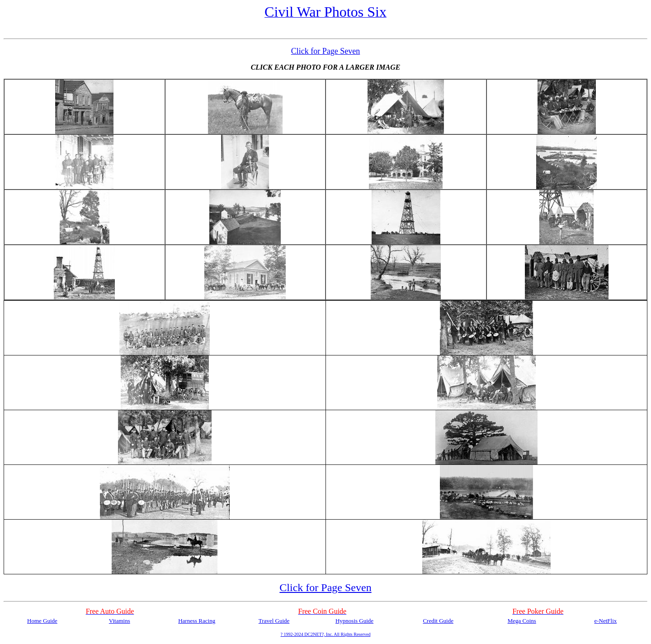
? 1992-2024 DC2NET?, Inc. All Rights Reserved (326, 634)
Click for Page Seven (325, 51)
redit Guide (440, 621)
